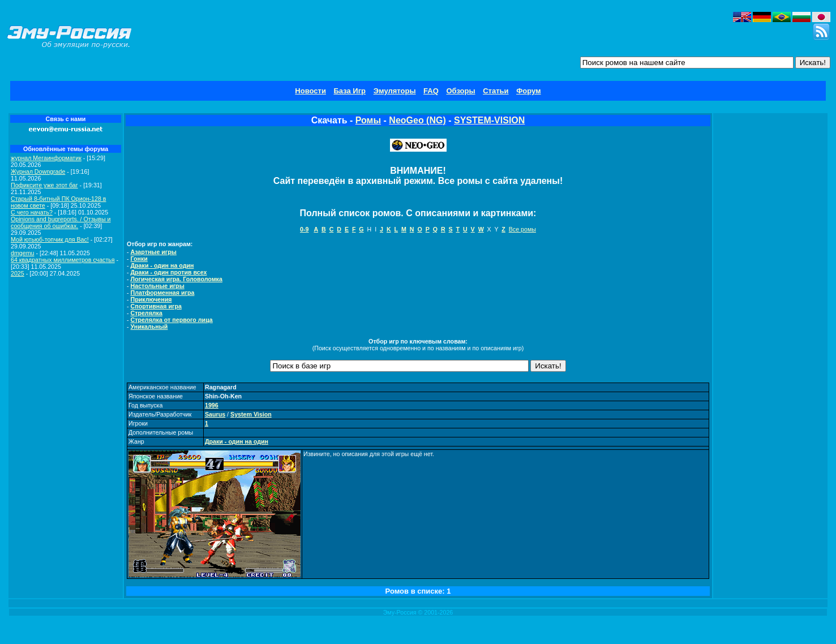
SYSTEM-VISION (489, 120)
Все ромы (522, 229)
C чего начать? (32, 212)
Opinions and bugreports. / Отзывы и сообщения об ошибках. (61, 222)
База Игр (350, 91)
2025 (18, 273)
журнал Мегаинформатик (46, 158)
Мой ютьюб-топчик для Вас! (50, 239)
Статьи (496, 91)
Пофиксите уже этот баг (44, 185)
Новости (310, 91)
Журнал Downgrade (38, 171)
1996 (212, 405)
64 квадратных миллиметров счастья (63, 260)
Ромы (368, 120)
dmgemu (22, 253)
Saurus (215, 414)
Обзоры (460, 91)
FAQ (431, 91)
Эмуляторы (395, 91)
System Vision (251, 414)
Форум (528, 91)
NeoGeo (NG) (417, 120)
